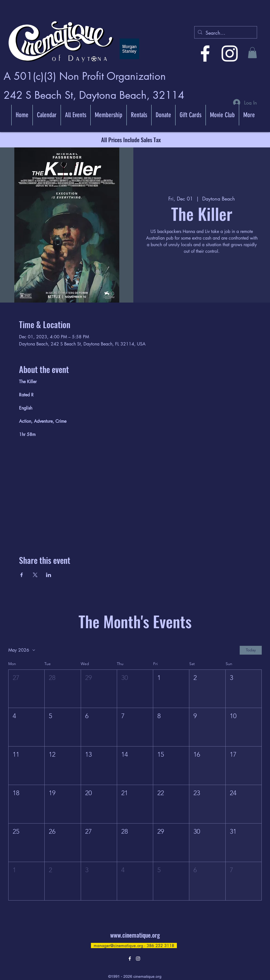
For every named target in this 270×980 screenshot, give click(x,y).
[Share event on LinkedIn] (49, 575)
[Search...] (225, 33)
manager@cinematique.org (118, 945)
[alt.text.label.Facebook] (205, 53)
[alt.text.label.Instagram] (230, 53)
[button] (252, 53)
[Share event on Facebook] (22, 575)
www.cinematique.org (135, 935)
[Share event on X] (35, 575)
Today (251, 650)
